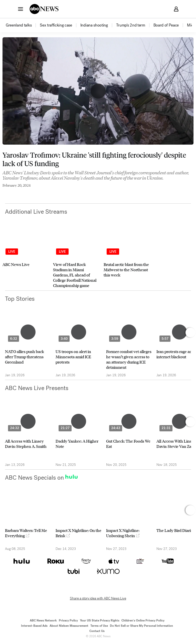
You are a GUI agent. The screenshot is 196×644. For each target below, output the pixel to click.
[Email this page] (24, 192)
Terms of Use (99, 626)
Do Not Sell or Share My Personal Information (141, 626)
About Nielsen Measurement (69, 626)
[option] (22, 25)
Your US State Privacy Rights (100, 620)
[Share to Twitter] (14, 192)
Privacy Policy (68, 620)
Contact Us (97, 631)
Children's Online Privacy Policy (143, 620)
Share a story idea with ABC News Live (98, 598)
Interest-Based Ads (34, 626)
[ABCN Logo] (44, 9)
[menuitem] (19, 25)
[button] (21, 9)
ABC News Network (43, 620)
